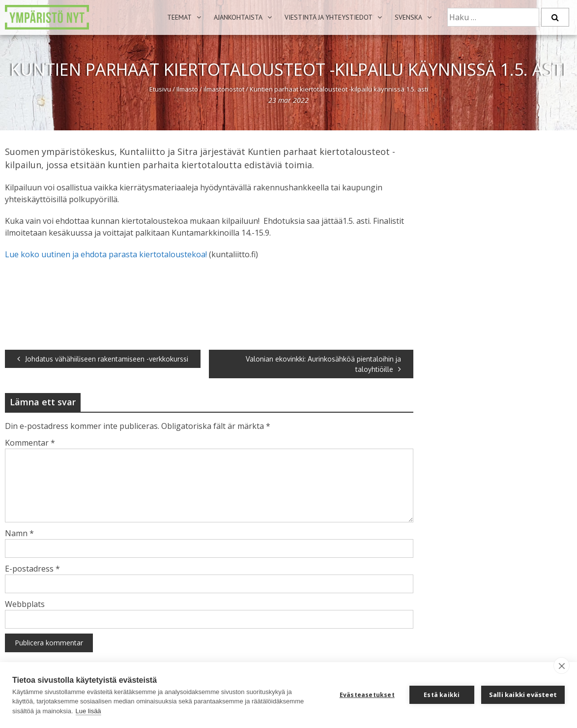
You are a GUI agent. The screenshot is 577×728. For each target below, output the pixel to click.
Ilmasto (187, 89)
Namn (19, 533)
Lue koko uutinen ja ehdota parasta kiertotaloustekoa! (106, 254)
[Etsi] (555, 17)
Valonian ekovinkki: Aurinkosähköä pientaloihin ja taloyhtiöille (323, 364)
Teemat (179, 17)
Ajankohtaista (238, 17)
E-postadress (32, 569)
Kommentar (30, 443)
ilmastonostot (224, 89)
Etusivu (160, 89)
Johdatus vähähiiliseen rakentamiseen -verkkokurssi (103, 359)
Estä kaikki (442, 695)
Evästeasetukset (367, 695)
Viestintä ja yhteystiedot (329, 17)
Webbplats (25, 604)
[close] (562, 666)
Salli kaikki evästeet (523, 695)
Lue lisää (88, 711)
